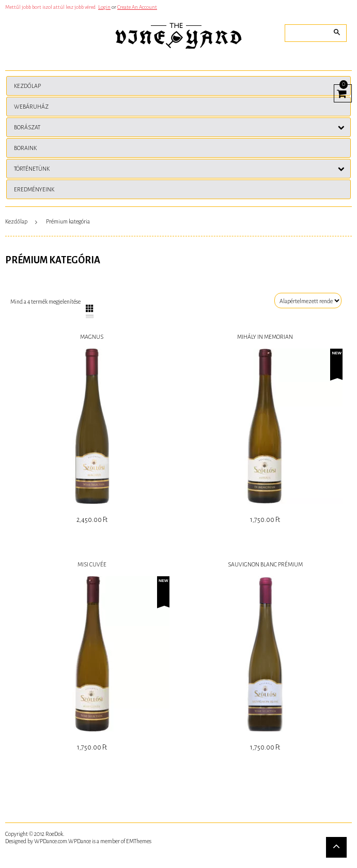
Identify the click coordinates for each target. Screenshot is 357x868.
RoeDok (54, 834)
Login (104, 7)
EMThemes (139, 841)
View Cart (340, 92)
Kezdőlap (16, 221)
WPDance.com (51, 841)
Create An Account (137, 7)
